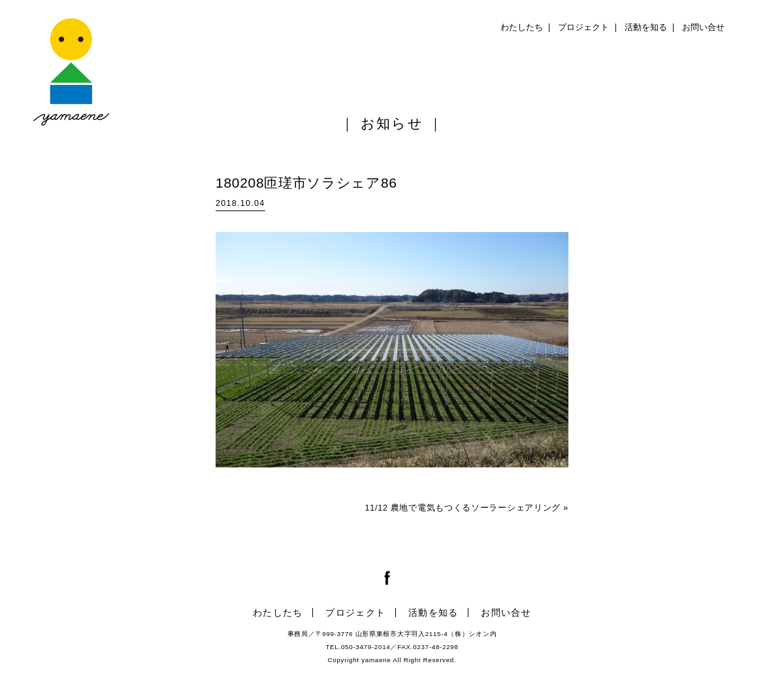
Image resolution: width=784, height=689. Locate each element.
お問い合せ (703, 27)
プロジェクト (583, 27)
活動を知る (646, 27)
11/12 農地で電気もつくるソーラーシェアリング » (467, 508)
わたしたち (522, 27)
